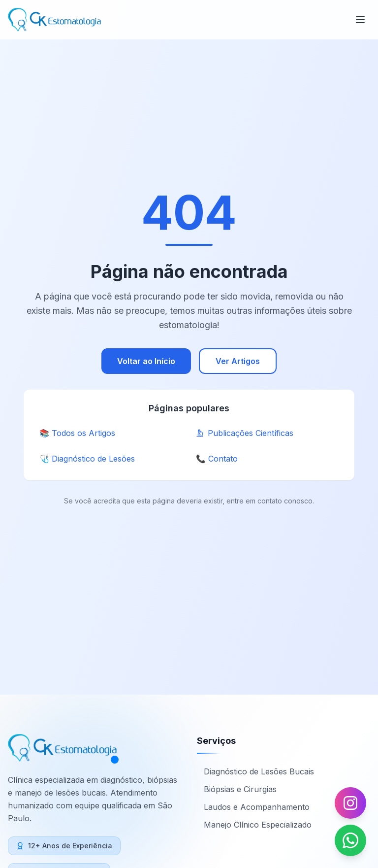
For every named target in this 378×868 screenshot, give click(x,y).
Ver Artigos (238, 361)
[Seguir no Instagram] (350, 803)
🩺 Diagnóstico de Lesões (87, 459)
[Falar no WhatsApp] (350, 840)
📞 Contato (217, 459)
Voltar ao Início (146, 361)
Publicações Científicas (245, 433)
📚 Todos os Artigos (77, 433)
